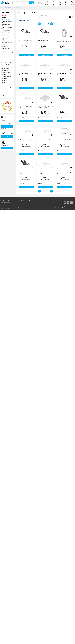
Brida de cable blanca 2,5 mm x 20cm (65, 74)
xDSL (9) (3, 84)
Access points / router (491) (7, 22)
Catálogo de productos (27, 201)
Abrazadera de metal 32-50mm (64, 41)
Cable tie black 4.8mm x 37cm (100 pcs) (26, 173)
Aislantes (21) (5, 35)
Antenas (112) (5, 44)
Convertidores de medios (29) (5, 57)
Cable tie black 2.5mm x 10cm (64, 107)
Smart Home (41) (6, 48)
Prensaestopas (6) (6, 33)
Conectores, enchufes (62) (7, 89)
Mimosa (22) (4, 61)
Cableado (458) (5, 67)
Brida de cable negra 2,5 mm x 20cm (26, 41)
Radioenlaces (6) (5, 69)
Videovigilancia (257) (6, 63)
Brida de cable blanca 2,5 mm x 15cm (45, 74)
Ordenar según (44, 15)
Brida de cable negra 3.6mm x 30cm (45, 41)
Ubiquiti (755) (5, 80)
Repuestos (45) (5, 46)
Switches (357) (5, 74)
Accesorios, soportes (8, 8)
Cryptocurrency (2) (6, 54)
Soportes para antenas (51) (7, 41)
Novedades (4, 18)
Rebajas (4, 16)
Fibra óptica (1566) (6, 73)
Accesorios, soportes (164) (6, 28)
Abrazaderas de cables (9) (7, 42)
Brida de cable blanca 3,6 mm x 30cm (26, 107)
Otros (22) (4, 40)
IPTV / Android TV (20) (7, 50)
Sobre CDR (3, 201)
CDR (1, 8)
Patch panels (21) (5, 38)
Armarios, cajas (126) (6, 76)
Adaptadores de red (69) (7, 52)
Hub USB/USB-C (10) (6, 34)
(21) (6, 20)
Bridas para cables (18, 8)
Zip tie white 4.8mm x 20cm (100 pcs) (65, 173)
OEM (26, 20)
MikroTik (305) (5, 59)
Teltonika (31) (5, 78)
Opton (28, 20)
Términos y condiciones (14, 201)
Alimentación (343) (6, 86)
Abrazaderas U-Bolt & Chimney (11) (6, 31)
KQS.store (9, 208)
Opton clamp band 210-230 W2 (64, 140)
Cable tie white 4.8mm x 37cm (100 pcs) (45, 173)
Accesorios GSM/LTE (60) (6, 25)
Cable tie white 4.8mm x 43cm (26, 140)
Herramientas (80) (6, 65)
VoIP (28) (4, 82)
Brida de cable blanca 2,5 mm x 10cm (26, 74)
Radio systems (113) (6, 71)
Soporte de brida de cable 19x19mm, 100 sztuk (45, 107)
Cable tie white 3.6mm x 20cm (45, 140)
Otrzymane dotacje (5, 202)
